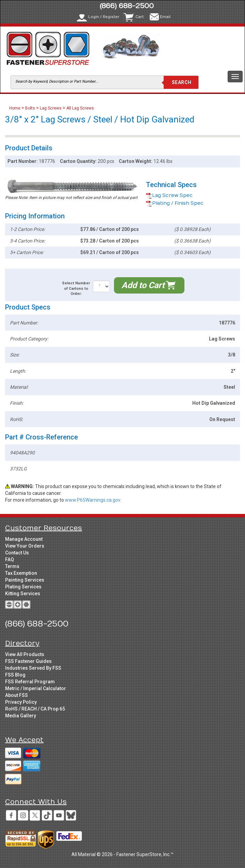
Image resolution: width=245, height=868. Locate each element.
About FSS (17, 695)
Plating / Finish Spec (175, 203)
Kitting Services (23, 594)
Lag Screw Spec (169, 195)
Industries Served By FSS (33, 668)
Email (165, 17)
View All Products (25, 654)
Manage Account (24, 539)
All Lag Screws (80, 108)
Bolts (30, 108)
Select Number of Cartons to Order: (76, 288)
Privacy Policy (21, 702)
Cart (140, 17)
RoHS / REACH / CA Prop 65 (35, 709)
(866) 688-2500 (127, 6)
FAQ (10, 560)
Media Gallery (21, 716)
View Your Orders (25, 546)
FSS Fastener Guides (28, 661)
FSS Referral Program (30, 682)
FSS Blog (15, 675)
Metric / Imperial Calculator (36, 688)
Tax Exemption (21, 573)
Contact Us (17, 553)
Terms (12, 566)
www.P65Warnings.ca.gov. (93, 500)
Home (15, 108)
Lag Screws (51, 108)
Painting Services (25, 580)
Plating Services (23, 587)
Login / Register (104, 17)
